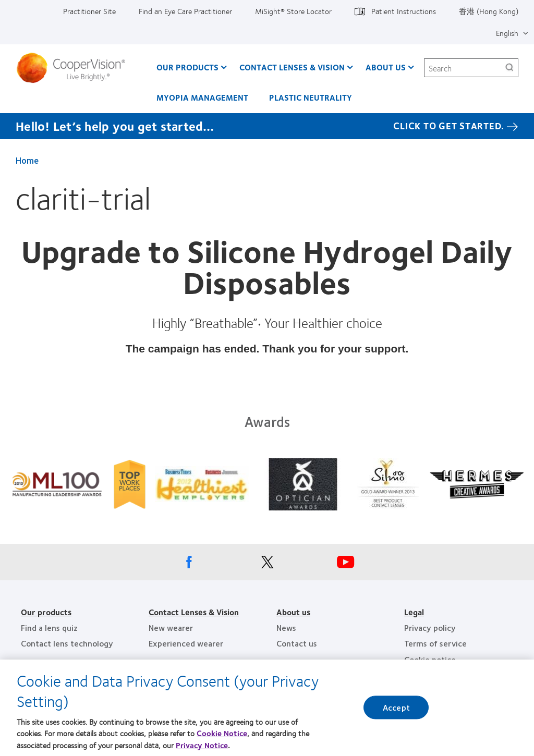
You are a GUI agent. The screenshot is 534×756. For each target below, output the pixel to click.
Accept (396, 708)
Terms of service (435, 643)
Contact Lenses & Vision (292, 67)
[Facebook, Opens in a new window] (189, 565)
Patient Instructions (404, 11)
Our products (46, 612)
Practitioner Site (89, 11)
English (507, 33)
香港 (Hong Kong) (489, 11)
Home (27, 160)
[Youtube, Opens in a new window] (345, 565)
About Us (386, 67)
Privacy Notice (202, 745)
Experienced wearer (186, 643)
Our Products (187, 67)
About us (293, 612)
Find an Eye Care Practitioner (185, 11)
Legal (414, 612)
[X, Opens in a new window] (267, 565)
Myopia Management (202, 97)
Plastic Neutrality (311, 97)
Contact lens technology (67, 643)
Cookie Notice (222, 733)
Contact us (297, 643)
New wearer (171, 627)
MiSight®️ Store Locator (293, 11)
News (286, 627)
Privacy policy (430, 627)
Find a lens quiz (49, 627)
